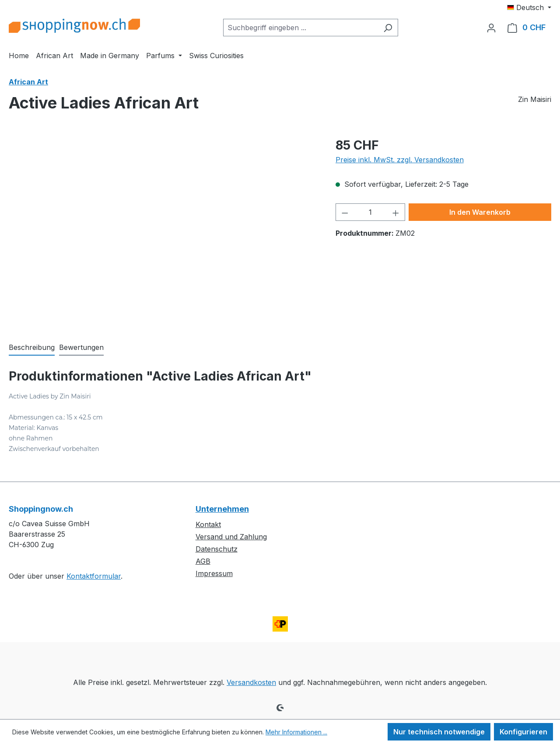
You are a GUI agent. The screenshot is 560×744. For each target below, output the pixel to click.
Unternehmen (222, 509)
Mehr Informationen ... (296, 732)
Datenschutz (217, 549)
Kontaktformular (94, 576)
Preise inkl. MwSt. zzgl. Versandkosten (400, 160)
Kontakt (208, 524)
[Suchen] (388, 28)
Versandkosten (251, 682)
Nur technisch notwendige (439, 732)
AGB (203, 561)
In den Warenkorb (480, 212)
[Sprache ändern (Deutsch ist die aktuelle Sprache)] (529, 7)
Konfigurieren (523, 732)
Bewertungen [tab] (81, 347)
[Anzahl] (370, 212)
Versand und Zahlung (231, 537)
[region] (163, 230)
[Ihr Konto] (491, 28)
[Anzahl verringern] (345, 212)
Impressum (214, 573)
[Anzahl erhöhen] (396, 212)
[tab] (32, 348)
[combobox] (301, 28)
